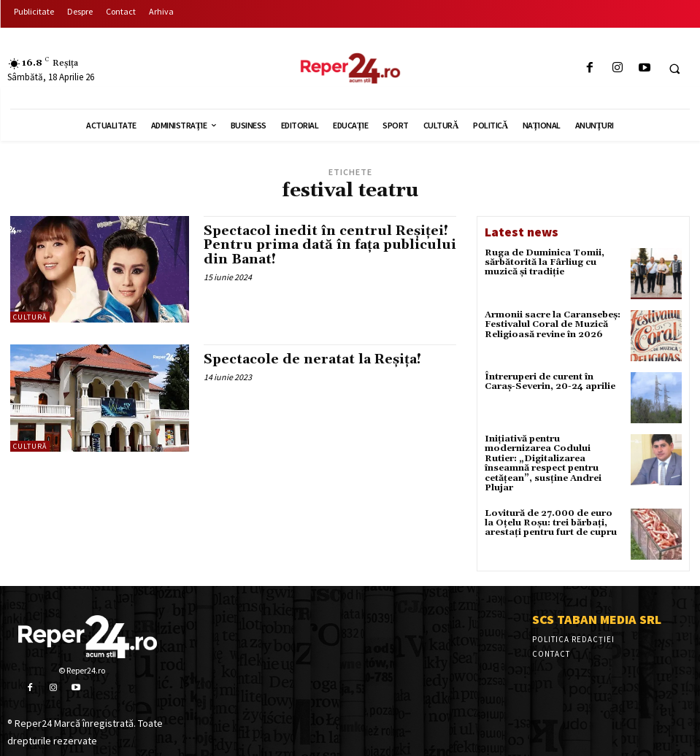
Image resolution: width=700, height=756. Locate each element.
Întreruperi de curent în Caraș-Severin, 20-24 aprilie (550, 382)
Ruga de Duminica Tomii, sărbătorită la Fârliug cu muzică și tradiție (544, 262)
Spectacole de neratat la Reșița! (313, 359)
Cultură (30, 317)
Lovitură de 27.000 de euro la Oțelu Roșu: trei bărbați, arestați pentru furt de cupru (553, 521)
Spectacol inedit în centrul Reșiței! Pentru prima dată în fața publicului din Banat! (326, 246)
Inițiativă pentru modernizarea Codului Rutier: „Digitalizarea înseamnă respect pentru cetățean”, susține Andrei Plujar (543, 463)
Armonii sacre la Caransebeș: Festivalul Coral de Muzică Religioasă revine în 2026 (553, 324)
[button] (674, 69)
